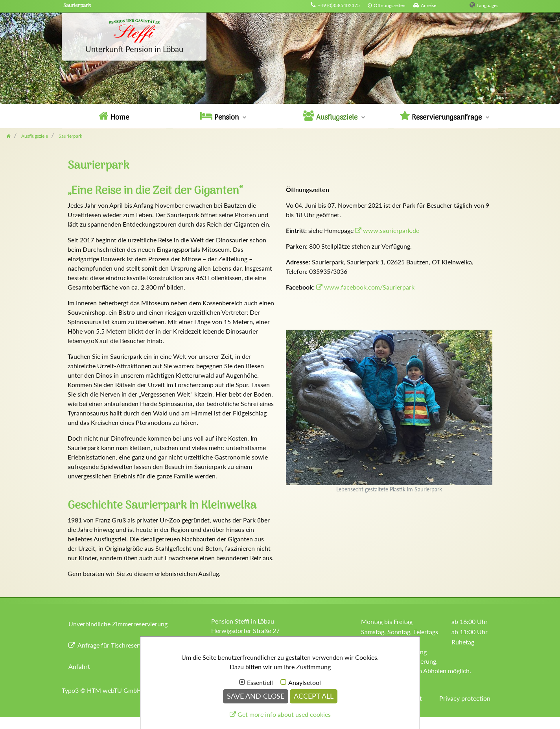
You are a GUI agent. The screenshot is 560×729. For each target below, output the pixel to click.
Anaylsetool (305, 683)
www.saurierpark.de (391, 230)
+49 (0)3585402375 (339, 5)
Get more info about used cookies (284, 714)
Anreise (428, 5)
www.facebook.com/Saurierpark (369, 287)
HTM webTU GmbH (114, 690)
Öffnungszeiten (390, 5)
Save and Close (256, 696)
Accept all (314, 696)
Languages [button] (487, 5)
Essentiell (260, 683)
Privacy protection (465, 698)
